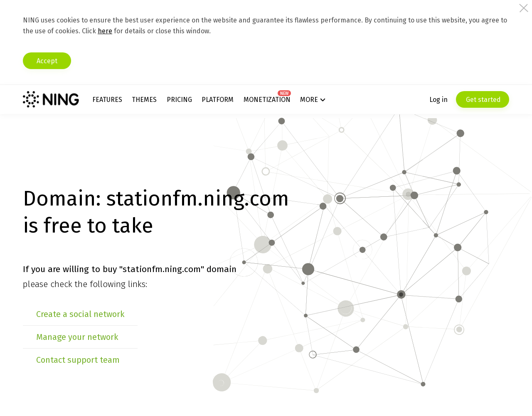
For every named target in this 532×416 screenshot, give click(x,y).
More (309, 100)
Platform (218, 100)
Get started (483, 100)
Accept (47, 61)
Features (107, 100)
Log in (438, 100)
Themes (144, 100)
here (105, 31)
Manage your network (77, 337)
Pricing (179, 100)
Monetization (267, 100)
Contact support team (78, 360)
